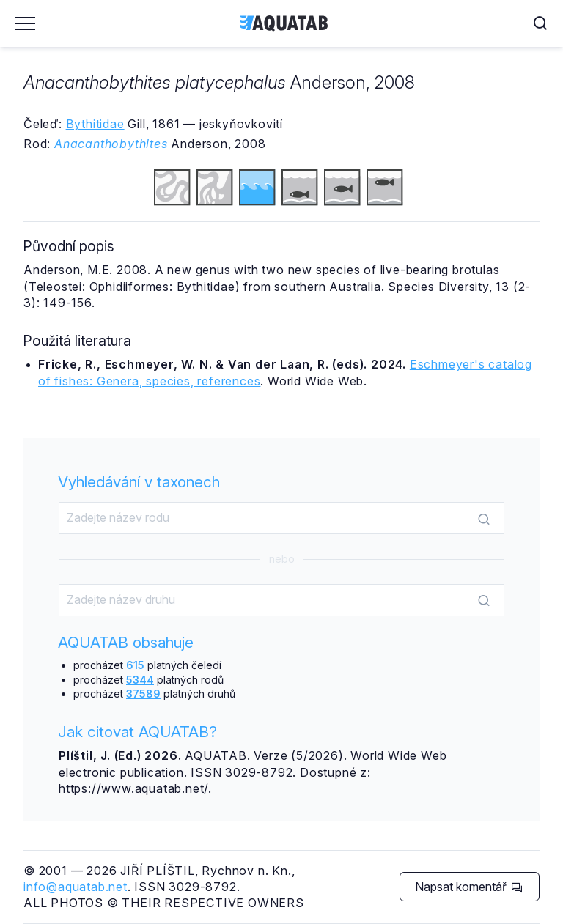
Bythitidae (95, 124)
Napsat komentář (469, 887)
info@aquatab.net (76, 887)
